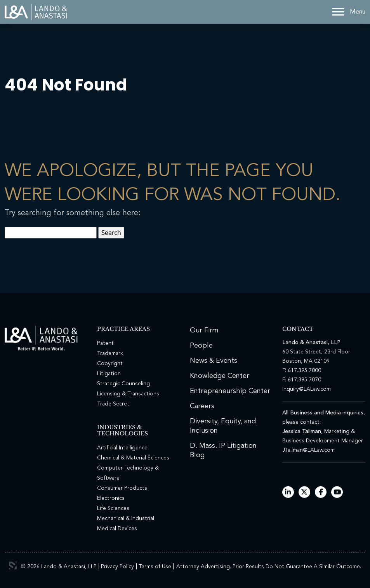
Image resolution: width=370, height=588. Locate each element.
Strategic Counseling (123, 384)
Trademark (110, 353)
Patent (105, 343)
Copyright (110, 364)
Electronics (111, 498)
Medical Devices (117, 529)
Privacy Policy (117, 567)
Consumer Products (122, 488)
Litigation (109, 374)
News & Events (214, 361)
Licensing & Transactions (128, 394)
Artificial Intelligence (122, 448)
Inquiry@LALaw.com (307, 389)
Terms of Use (155, 567)
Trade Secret (113, 404)
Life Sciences (113, 508)
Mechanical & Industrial (126, 518)
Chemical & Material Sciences (133, 458)
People (201, 346)
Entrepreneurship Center (230, 391)
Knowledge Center (220, 376)
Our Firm (204, 331)
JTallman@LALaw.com (308, 450)
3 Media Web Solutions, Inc (13, 565)
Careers (202, 406)
